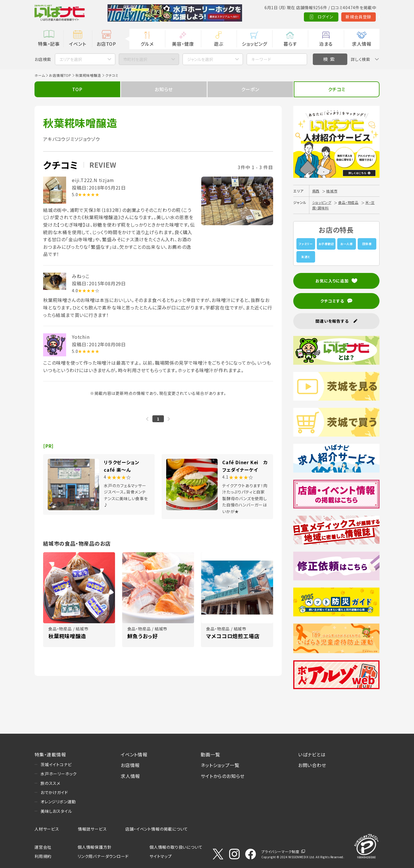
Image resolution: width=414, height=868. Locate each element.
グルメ (147, 44)
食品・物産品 (348, 202)
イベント (77, 44)
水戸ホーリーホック (59, 774)
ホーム (40, 75)
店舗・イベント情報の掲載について (157, 829)
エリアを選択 (71, 59)
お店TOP (106, 44)
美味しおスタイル (56, 811)
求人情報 (362, 44)
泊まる (326, 44)
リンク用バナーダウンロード (103, 856)
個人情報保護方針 (95, 847)
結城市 (332, 191)
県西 (316, 191)
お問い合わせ (312, 765)
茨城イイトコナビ (56, 764)
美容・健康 (183, 44)
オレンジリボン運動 (58, 802)
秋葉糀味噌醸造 (88, 75)
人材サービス (47, 829)
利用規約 (43, 856)
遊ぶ (219, 44)
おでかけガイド (54, 792)
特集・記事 (49, 44)
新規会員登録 (331, 17)
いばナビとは (312, 754)
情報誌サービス (92, 829)
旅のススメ (50, 783)
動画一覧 (210, 754)
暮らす (290, 44)
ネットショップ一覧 (220, 765)
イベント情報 (134, 754)
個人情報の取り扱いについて (176, 847)
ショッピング (254, 44)
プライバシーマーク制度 (280, 851)
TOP (77, 89)
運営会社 (43, 847)
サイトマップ (161, 856)
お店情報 (130, 765)
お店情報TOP (60, 75)
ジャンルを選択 (200, 59)
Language (365, 17)
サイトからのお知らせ (223, 776)
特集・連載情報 (50, 754)
